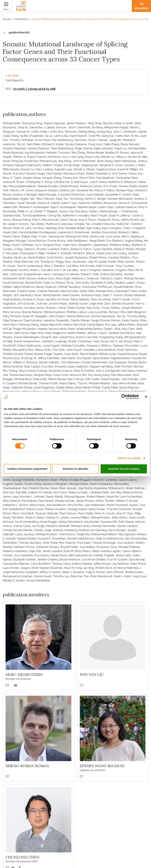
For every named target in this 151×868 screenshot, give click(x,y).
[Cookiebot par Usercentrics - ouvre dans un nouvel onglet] (124, 397)
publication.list (16, 33)
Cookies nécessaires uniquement (27, 469)
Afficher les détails (129, 458)
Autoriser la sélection (75, 469)
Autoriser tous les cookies (124, 469)
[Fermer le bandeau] (146, 397)
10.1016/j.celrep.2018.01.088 (34, 89)
